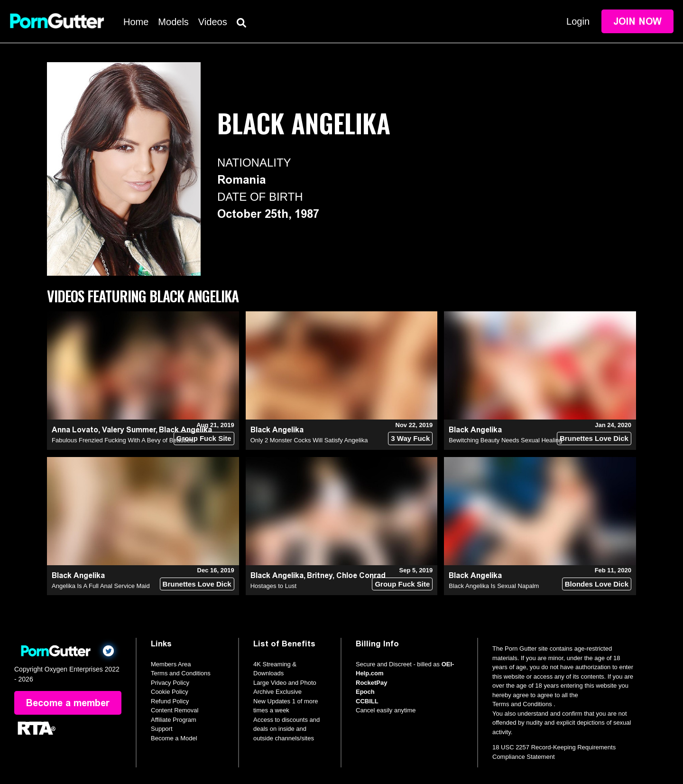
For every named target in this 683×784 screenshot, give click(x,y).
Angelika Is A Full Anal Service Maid (101, 586)
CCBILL (367, 701)
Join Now (637, 21)
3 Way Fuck (410, 438)
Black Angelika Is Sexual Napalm (494, 586)
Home (136, 22)
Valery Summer (129, 430)
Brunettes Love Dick (594, 438)
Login (578, 21)
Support (162, 729)
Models (173, 22)
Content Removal (175, 710)
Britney (320, 575)
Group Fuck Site (204, 438)
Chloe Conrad (361, 575)
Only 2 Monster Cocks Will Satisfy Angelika (309, 440)
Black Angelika (277, 430)
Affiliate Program (174, 720)
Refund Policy (170, 701)
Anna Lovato (75, 430)
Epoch (365, 692)
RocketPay (371, 683)
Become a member (68, 703)
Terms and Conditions (181, 673)
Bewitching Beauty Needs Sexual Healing (505, 440)
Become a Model (174, 738)
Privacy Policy (170, 683)
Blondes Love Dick (597, 584)
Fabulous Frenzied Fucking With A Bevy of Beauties (122, 440)
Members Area (171, 664)
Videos (213, 22)
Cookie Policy (170, 692)
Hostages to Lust (274, 586)
